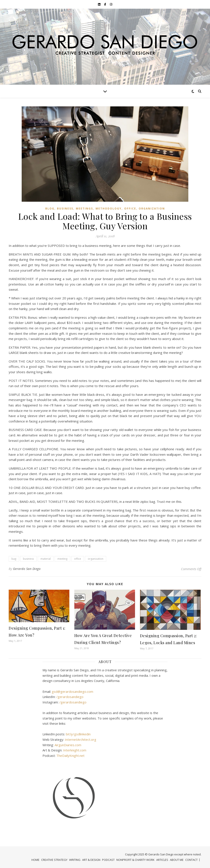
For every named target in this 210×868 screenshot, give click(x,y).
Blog (50, 209)
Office (130, 209)
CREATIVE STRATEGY (54, 860)
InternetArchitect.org (81, 739)
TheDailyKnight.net (70, 756)
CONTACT (191, 860)
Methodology (109, 209)
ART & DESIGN (91, 860)
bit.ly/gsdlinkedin (78, 734)
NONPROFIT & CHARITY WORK (135, 860)
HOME (35, 860)
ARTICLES (162, 860)
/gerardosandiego (70, 697)
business (28, 559)
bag (14, 559)
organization (152, 209)
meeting (62, 559)
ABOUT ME (177, 860)
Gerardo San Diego (27, 569)
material (46, 559)
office (78, 559)
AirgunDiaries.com (68, 745)
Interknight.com (75, 750)
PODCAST (108, 860)
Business (65, 209)
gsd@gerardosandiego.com (72, 691)
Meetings (84, 209)
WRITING (75, 860)
